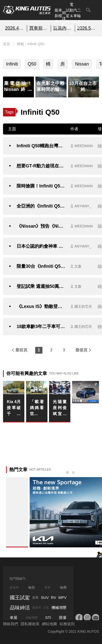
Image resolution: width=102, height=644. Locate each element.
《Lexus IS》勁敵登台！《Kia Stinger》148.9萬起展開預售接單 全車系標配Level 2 (41, 306)
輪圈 (63, 587)
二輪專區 (79, 19)
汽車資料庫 (60, 50)
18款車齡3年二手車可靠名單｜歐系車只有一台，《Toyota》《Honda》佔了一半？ (41, 327)
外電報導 (68, 50)
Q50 (32, 64)
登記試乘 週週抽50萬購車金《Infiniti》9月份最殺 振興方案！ (41, 286)
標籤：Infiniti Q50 (31, 44)
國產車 (37, 608)
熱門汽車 (56, 50)
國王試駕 (20, 598)
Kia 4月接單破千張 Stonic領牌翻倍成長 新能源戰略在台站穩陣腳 (14, 408)
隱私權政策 (30, 624)
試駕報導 (68, 19)
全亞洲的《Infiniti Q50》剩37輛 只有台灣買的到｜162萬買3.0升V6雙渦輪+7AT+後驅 (41, 206)
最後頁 (81, 350)
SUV (45, 597)
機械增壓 (59, 607)
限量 (63, 618)
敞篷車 (14, 588)
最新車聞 (56, 19)
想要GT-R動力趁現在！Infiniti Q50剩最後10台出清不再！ (41, 166)
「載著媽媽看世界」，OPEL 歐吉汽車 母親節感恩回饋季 (37, 408)
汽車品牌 (71, 50)
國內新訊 (64, 50)
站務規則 (67, 624)
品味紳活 (75, 50)
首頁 (7, 44)
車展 (14, 618)
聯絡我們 (11, 624)
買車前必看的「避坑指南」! (39, 28)
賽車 (47, 588)
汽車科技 (75, 19)
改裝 (35, 597)
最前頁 (21, 350)
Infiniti (12, 64)
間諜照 (64, 19)
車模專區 (60, 19)
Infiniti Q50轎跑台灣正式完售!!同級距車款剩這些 (41, 146)
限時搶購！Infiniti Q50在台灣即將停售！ (41, 186)
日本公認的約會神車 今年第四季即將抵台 (41, 246)
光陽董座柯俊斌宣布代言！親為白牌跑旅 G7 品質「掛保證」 (60, 408)
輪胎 (32, 587)
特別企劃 (79, 50)
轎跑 (48, 65)
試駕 (46, 608)
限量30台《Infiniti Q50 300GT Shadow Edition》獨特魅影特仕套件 (41, 266)
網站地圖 (49, 624)
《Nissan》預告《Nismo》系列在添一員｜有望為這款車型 (41, 226)
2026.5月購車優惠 (87, 28)
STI (48, 618)
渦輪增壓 (31, 618)
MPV (62, 597)
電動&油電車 (71, 19)
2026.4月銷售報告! (15, 28)
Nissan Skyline (82, 65)
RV (54, 597)
